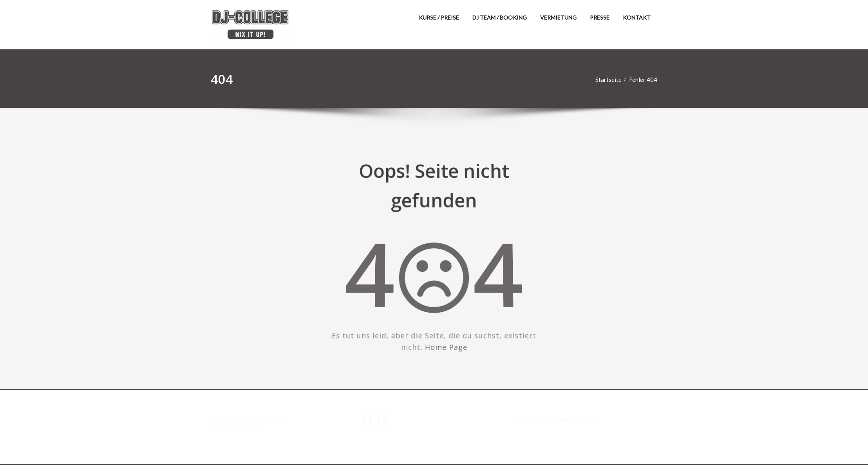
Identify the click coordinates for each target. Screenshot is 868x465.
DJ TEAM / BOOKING (500, 17)
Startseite (612, 80)
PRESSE (600, 17)
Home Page (445, 340)
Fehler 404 (647, 80)
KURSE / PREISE (439, 17)
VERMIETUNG (558, 17)
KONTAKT (637, 17)
